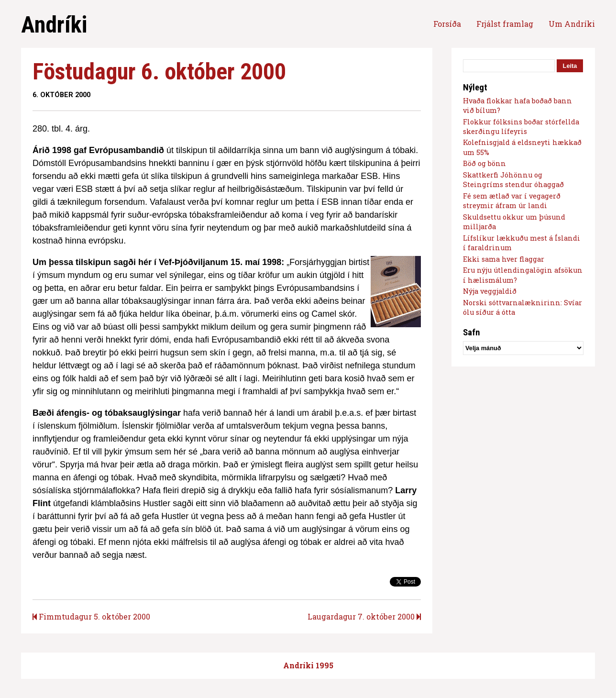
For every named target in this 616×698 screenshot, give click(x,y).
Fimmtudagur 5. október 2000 (91, 616)
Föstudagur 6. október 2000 (159, 72)
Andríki (54, 25)
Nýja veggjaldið (490, 291)
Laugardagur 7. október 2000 (364, 616)
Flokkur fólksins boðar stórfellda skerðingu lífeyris (521, 127)
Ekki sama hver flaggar (504, 259)
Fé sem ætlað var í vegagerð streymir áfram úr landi (512, 201)
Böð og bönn (484, 163)
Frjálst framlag (505, 24)
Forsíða (447, 24)
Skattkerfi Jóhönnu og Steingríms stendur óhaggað (513, 180)
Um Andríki (572, 24)
